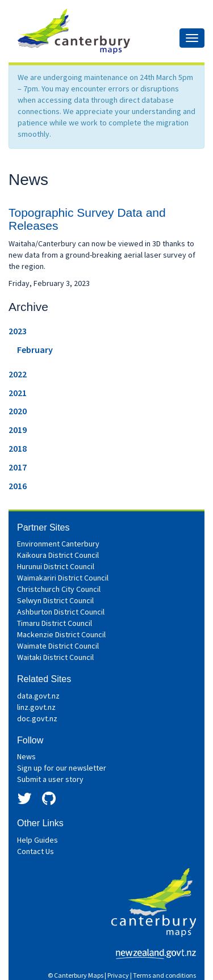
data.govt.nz (38, 696)
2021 (18, 393)
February (35, 350)
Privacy (118, 975)
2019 (18, 430)
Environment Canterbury (58, 544)
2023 (18, 331)
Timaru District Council (55, 623)
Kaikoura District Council (58, 555)
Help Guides (37, 840)
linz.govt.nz (36, 707)
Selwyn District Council (55, 600)
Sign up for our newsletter (62, 768)
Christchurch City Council (59, 589)
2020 (18, 411)
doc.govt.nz (37, 718)
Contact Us (35, 851)
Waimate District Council (58, 646)
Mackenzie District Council (61, 634)
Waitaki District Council (55, 657)
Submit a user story (50, 779)
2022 (18, 374)
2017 (18, 467)
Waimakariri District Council (63, 578)
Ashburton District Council (61, 612)
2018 (18, 448)
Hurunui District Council (56, 566)
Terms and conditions (164, 975)
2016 (18, 486)
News (26, 756)
